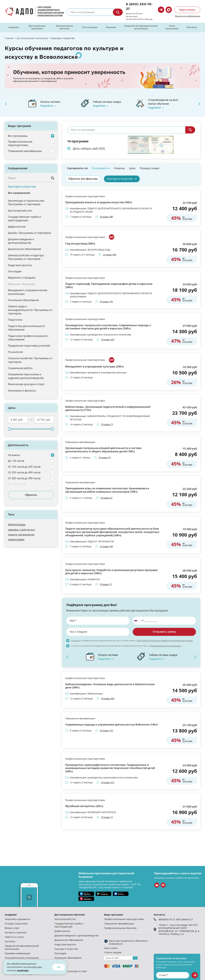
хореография (16, 539)
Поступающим (90, 27)
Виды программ (114, 915)
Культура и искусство (22, 187)
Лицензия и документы (18, 919)
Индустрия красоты (20, 265)
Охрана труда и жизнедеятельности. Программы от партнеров (30, 310)
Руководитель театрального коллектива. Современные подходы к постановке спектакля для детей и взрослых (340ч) (108, 327)
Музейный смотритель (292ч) (84, 806)
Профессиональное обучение (120, 928)
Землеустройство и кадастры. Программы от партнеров (26, 257)
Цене (132, 168)
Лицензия (111, 27)
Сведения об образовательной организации (141, 27)
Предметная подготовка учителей (29, 346)
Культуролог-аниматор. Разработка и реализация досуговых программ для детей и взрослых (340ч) (111, 572)
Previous (6, 104)
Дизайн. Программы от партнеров (29, 233)
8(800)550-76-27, (167, 919)
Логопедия (15, 271)
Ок (59, 967)
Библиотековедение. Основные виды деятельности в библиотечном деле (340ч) (110, 686)
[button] (136, 621)
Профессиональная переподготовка (85, 196)
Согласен (76, 640)
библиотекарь (17, 524)
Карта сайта (111, 948)
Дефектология (17, 227)
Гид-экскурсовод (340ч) (80, 244)
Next (199, 104)
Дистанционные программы (37, 27)
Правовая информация (18, 953)
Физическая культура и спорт (26, 384)
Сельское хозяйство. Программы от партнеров (30, 360)
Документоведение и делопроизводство (21, 241)
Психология (15, 352)
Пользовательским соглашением (165, 646)
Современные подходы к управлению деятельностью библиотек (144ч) (111, 725)
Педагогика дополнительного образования (27, 328)
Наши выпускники (172, 27)
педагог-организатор (21, 534)
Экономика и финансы (22, 390)
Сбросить (31, 495)
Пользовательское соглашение (22, 958)
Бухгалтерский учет (20, 210)
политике (23, 970)
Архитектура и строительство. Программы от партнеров (26, 202)
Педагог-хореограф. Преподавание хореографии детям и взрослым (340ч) (109, 286)
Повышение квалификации (80, 442)
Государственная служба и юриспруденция (24, 218)
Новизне (119, 168)
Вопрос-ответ (12, 928)
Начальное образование (23, 300)
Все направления (19, 193)
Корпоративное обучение (64, 27)
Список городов (113, 952)
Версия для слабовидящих (188, 16)
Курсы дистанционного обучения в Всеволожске (128, 942)
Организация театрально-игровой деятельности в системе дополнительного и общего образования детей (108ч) (103, 450)
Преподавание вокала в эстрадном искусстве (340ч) (99, 202)
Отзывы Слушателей (16, 924)
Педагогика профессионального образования (28, 338)
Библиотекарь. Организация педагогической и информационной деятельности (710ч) (108, 409)
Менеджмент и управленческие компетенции (28, 292)
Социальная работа (20, 368)
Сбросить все (83, 179)
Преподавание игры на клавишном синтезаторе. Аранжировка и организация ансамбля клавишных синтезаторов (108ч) (107, 490)
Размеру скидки (150, 168)
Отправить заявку (164, 632)
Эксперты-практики (16, 932)
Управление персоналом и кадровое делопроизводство (26, 376)
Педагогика (15, 320)
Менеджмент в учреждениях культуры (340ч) (94, 367)
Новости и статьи (14, 937)
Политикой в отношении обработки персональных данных (165, 640)
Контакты (192, 27)
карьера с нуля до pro (21, 529)
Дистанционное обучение (70, 915)
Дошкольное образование (25, 249)
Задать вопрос (187, 10)
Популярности (101, 168)
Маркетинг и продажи (22, 278)
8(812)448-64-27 (185, 919)
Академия (14, 27)
